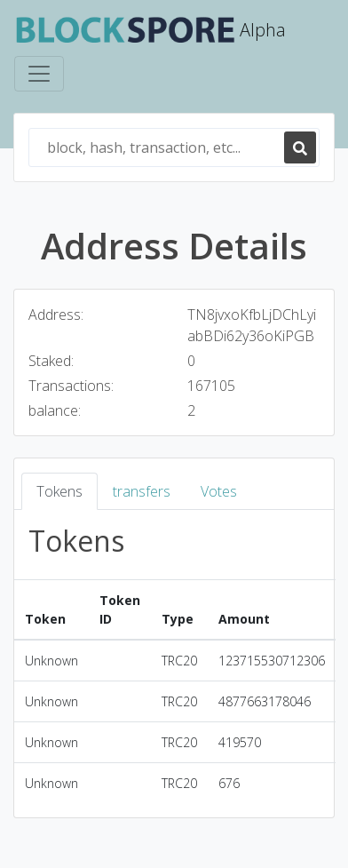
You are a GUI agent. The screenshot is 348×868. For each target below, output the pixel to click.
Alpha (150, 32)
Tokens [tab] (59, 491)
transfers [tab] (142, 491)
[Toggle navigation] (39, 74)
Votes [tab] (219, 491)
